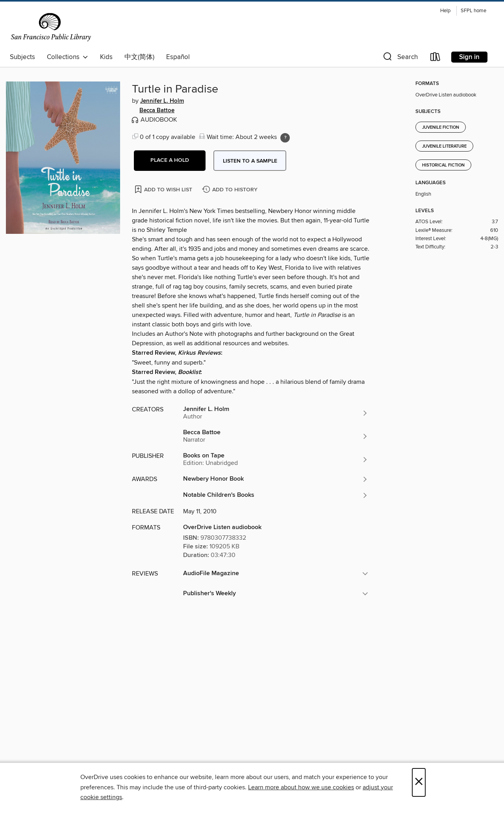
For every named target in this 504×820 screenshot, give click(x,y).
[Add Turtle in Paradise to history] (231, 190)
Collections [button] (68, 57)
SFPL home (473, 11)
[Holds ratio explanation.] (285, 138)
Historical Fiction (443, 165)
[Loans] (435, 58)
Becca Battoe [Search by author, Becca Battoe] (157, 111)
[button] (400, 58)
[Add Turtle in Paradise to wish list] (164, 189)
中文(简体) (139, 57)
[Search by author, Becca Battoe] (276, 436)
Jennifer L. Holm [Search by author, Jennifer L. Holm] (162, 101)
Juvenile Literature (444, 146)
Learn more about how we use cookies (301, 787)
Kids (106, 57)
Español (178, 57)
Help (445, 11)
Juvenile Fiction (441, 128)
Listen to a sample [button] (250, 161)
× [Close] (419, 782)
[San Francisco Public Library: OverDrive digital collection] (51, 27)
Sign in (469, 57)
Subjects (22, 57)
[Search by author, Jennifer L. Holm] (276, 413)
